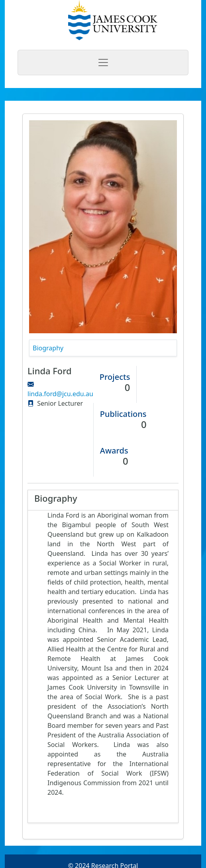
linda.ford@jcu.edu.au (60, 394)
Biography (48, 348)
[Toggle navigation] (103, 63)
